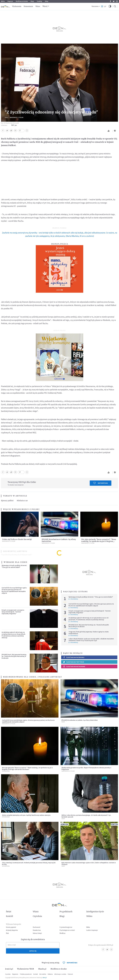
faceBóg (39, 1)
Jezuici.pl (9, 969)
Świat (6, 117)
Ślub (7, 933)
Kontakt (36, 974)
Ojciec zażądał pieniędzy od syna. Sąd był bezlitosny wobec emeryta (26, 815)
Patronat (70, 974)
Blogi (32, 1)
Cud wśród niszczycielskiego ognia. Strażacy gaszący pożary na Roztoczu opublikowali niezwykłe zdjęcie (14, 590)
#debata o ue (22, 500)
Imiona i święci (37, 933)
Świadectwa (37, 930)
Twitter (114, 1)
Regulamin (15, 974)
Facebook (110, 1)
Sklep (47, 1)
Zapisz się (33, 951)
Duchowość (37, 927)
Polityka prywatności (26, 974)
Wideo (89, 916)
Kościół (9, 916)
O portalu (8, 974)
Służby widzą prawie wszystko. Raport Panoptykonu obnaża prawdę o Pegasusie (86, 768)
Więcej (45, 6)
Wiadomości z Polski (17, 117)
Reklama (50, 974)
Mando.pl (42, 969)
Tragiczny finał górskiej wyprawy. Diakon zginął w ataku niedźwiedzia (89, 633)
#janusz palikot (7, 500)
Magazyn (10, 1)
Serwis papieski (11, 927)
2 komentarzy (73, 599)
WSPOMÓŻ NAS (70, 963)
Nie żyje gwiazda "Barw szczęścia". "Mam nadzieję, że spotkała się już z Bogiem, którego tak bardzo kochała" (99, 541)
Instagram (117, 1)
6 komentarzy (73, 629)
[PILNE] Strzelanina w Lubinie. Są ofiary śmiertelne (80, 720)
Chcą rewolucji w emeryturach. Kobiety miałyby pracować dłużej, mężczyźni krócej (29, 864)
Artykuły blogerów (12, 930)
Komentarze (28, 6)
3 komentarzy (73, 622)
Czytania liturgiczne (66, 927)
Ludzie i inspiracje (92, 930)
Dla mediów (43, 974)
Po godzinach (66, 912)
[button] (110, 6)
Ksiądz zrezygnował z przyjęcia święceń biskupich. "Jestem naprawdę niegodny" (13, 612)
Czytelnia (37, 916)
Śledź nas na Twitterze (74, 662)
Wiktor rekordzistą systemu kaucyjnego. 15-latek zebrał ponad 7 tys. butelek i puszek (86, 816)
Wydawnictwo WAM (26, 969)
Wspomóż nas (101, 483)
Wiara (38, 6)
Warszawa (95, 6)
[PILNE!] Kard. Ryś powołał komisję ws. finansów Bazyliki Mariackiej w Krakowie (14, 656)
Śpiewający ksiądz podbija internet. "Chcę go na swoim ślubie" (14, 566)
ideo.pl (45, 978)
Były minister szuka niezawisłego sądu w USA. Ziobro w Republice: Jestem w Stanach (89, 864)
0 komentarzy (73, 608)
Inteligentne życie (95, 912)
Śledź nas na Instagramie (74, 666)
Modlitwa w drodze (22, 1)
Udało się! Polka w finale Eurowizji (17, 539)
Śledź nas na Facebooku (74, 657)
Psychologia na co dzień (67, 930)
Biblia (3, 1)
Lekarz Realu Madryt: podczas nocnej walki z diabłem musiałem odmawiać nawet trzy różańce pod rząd (91, 640)
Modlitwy (62, 933)
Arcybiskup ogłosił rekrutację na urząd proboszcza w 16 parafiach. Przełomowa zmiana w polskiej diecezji (14, 635)
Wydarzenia (17, 6)
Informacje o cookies (60, 974)
